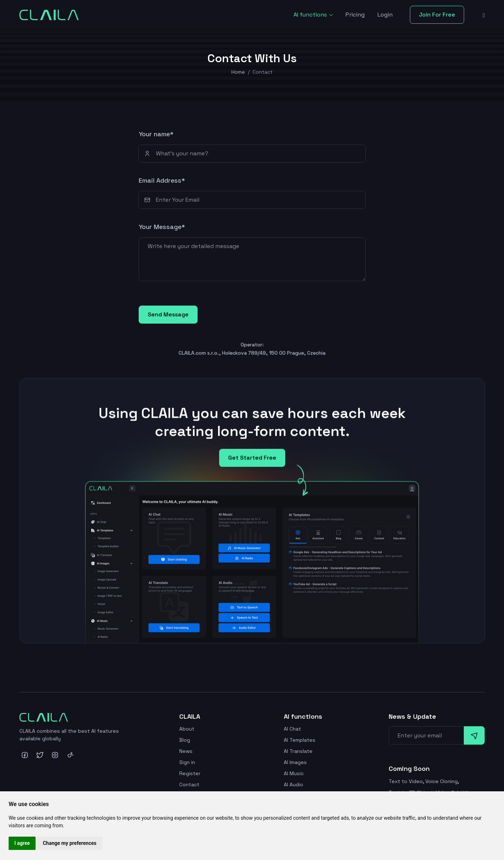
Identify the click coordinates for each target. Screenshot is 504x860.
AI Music (294, 773)
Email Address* (162, 180)
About (187, 729)
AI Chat (292, 729)
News (186, 751)
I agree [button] (22, 843)
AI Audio (293, 784)
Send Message (168, 314)
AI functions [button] (311, 15)
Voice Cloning (441, 781)
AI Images (295, 762)
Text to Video (406, 781)
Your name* (156, 134)
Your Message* (162, 227)
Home (238, 72)
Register (190, 773)
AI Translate (298, 751)
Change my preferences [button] (70, 843)
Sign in (187, 762)
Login (385, 15)
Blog (185, 740)
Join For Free (437, 15)
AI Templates (300, 740)
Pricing (355, 15)
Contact (189, 784)
